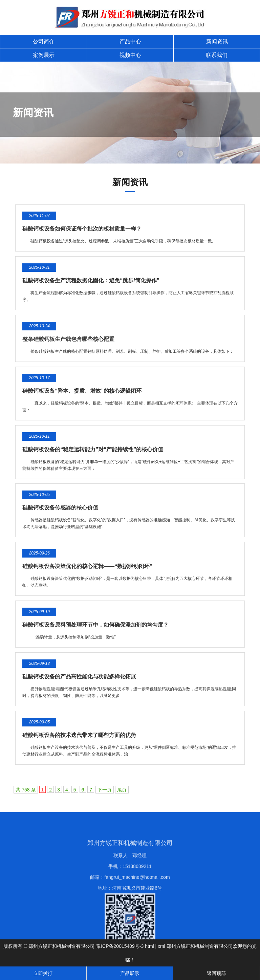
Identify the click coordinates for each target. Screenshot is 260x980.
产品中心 (130, 41)
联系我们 (217, 55)
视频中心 (130, 55)
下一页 (105, 790)
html (149, 946)
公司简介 (44, 41)
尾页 (122, 790)
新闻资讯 (217, 41)
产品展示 (130, 973)
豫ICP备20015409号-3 (120, 946)
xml (161, 946)
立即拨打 (43, 973)
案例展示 (44, 55)
